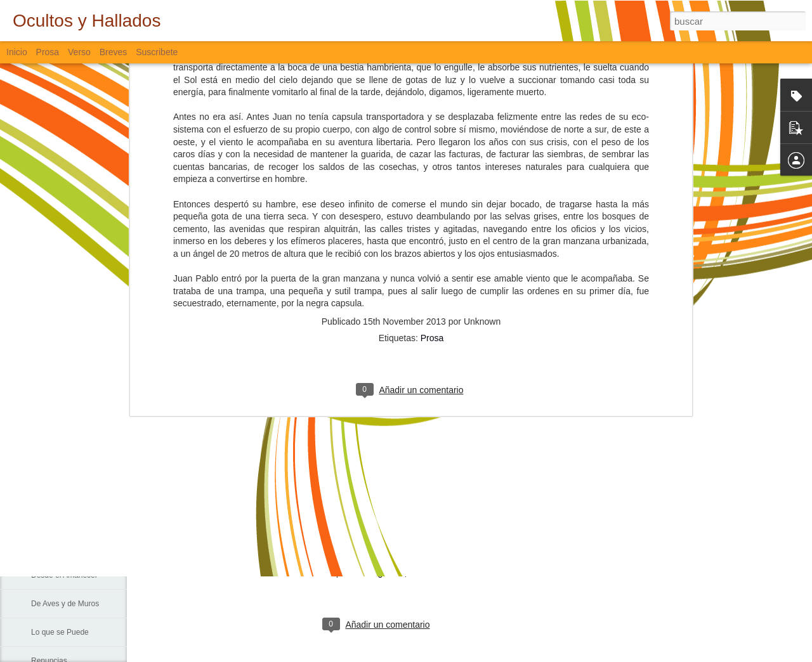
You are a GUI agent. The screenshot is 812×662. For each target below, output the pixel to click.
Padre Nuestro (56, 490)
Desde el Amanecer (64, 575)
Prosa (432, 129)
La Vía (42, 518)
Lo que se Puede (60, 632)
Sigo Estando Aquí (62, 547)
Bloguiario (384, 573)
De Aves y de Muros (65, 604)
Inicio (17, 52)
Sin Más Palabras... (64, 461)
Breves (114, 52)
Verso (79, 52)
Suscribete (157, 52)
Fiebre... (45, 432)
